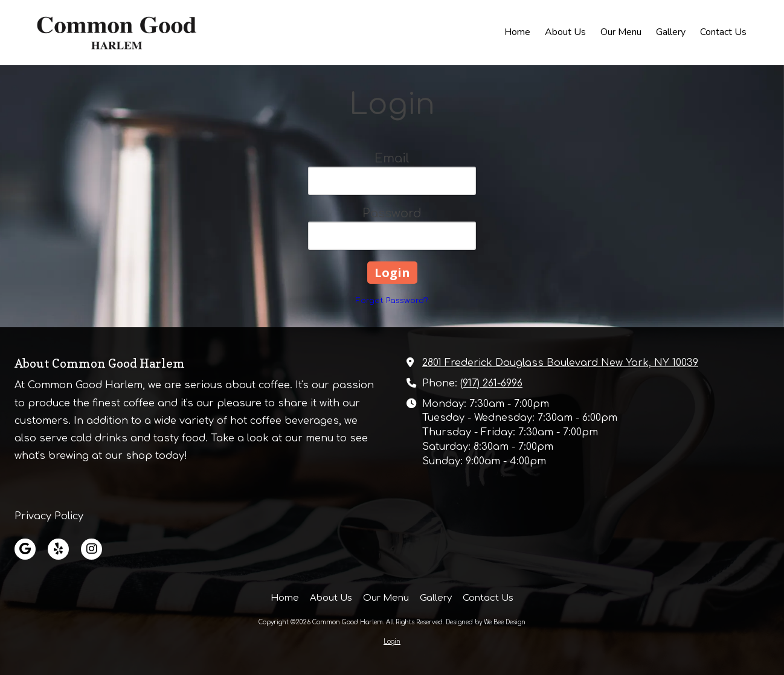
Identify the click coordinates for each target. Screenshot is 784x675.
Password (392, 213)
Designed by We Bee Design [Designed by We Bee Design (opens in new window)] (486, 622)
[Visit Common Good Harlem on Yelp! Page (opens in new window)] (58, 549)
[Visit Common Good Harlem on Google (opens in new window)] (25, 549)
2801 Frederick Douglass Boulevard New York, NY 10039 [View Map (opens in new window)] (560, 363)
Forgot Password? (392, 301)
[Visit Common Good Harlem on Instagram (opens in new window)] (92, 549)
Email (392, 158)
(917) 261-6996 (491, 383)
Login (392, 641)
